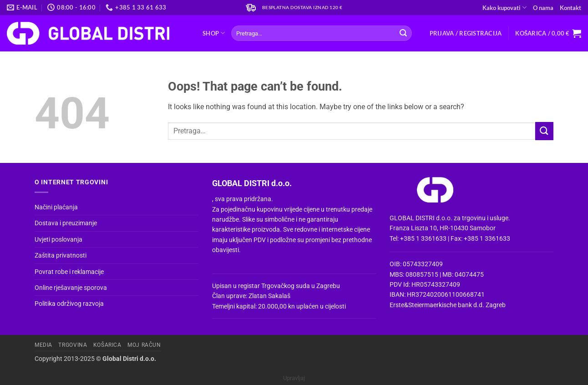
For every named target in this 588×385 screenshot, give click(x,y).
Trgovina (73, 345)
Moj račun (144, 345)
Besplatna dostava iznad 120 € (302, 8)
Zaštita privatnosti (61, 255)
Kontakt (570, 8)
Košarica (107, 345)
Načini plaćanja (56, 207)
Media (43, 345)
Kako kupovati (504, 8)
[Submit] (403, 33)
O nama (543, 8)
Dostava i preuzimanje (66, 223)
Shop (214, 33)
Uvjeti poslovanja (58, 239)
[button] (466, 33)
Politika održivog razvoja (69, 304)
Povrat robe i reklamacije (69, 272)
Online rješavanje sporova (71, 288)
